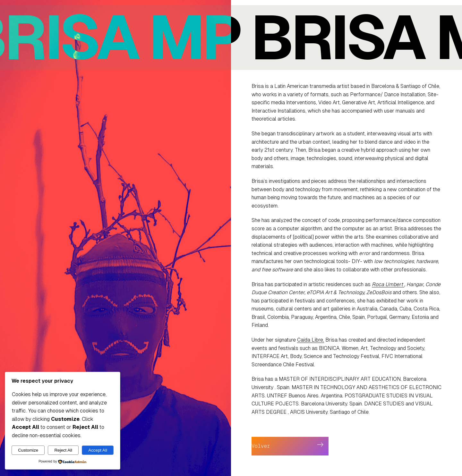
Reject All (63, 450)
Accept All (98, 450)
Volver (261, 446)
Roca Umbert (388, 284)
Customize (28, 450)
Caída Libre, (311, 340)
